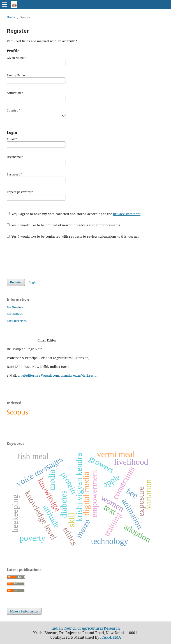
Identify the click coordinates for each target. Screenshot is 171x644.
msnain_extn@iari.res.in (79, 375)
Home (11, 17)
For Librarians (17, 321)
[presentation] (41, 259)
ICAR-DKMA (111, 637)
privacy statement (127, 214)
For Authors (15, 314)
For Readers (15, 307)
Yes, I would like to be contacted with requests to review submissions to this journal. (73, 236)
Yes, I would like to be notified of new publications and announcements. (64, 225)
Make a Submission (24, 611)
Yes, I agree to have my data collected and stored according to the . (74, 214)
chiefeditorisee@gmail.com (38, 375)
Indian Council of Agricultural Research (86, 628)
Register (16, 282)
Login (33, 282)
